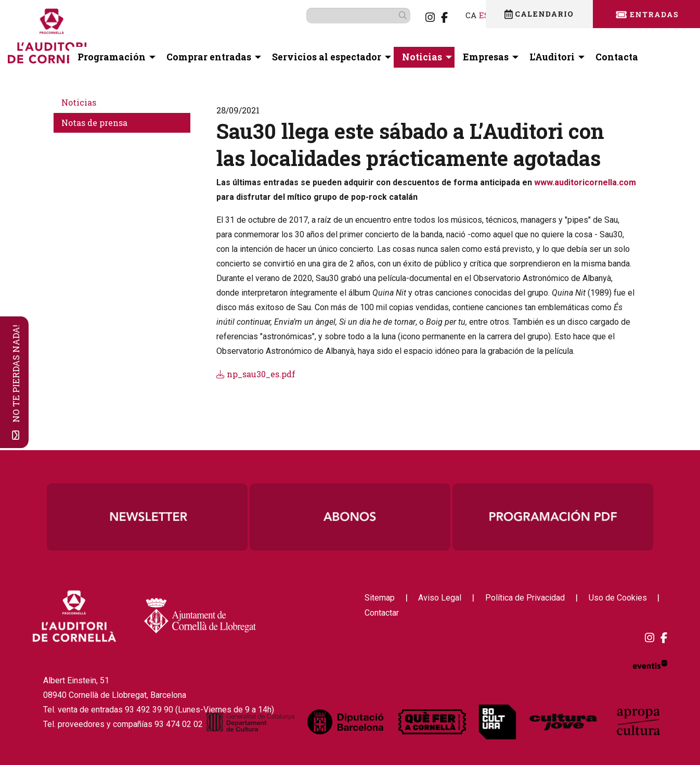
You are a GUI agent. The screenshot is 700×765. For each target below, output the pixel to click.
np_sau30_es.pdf (256, 374)
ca (454, 15)
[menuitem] (413, 17)
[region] (350, 517)
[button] (388, 15)
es (468, 15)
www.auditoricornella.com (585, 182)
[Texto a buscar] (342, 16)
